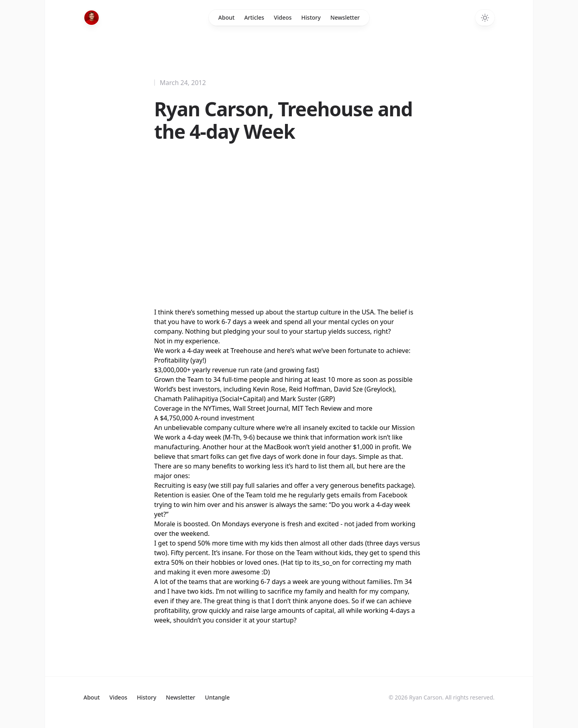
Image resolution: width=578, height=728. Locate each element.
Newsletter (345, 17)
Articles (254, 17)
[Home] (92, 18)
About (227, 17)
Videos (283, 17)
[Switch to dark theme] (485, 18)
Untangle (218, 697)
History (311, 17)
